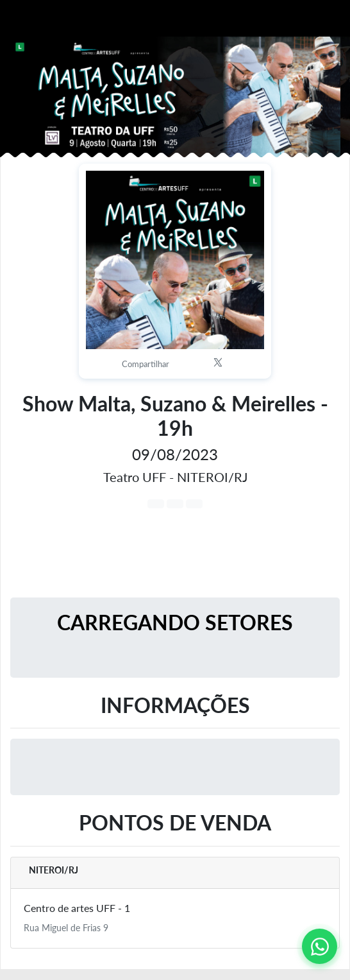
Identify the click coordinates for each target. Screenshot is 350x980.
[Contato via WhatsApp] (320, 946)
